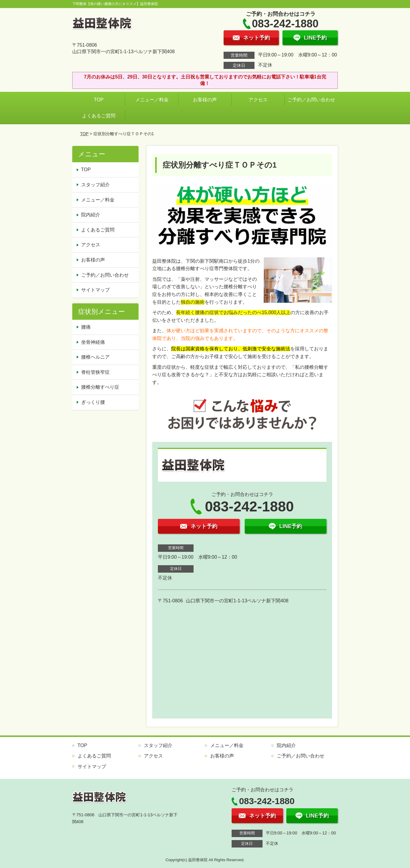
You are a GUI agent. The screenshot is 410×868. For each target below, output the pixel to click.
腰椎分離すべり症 (100, 387)
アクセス (258, 100)
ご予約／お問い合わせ (313, 100)
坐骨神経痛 (93, 342)
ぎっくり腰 (93, 402)
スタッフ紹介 (95, 185)
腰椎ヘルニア (95, 357)
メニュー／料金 (152, 100)
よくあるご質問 (99, 116)
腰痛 (86, 327)
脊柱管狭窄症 (95, 372)
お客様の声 (205, 100)
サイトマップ (95, 290)
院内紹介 (91, 215)
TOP (99, 100)
